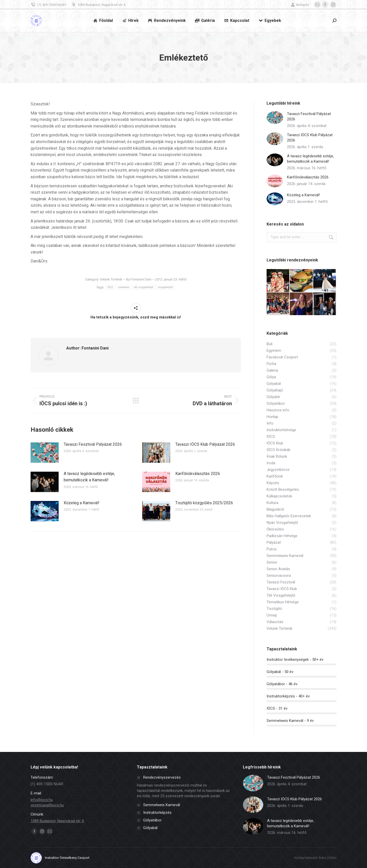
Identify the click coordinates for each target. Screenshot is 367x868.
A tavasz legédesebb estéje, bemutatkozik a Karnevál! (89, 477)
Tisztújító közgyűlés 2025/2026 (204, 503)
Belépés (300, 5)
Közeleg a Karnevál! (82, 503)
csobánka (123, 287)
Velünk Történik (111, 279)
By (139, 279)
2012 (110, 287)
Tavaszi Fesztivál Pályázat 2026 (93, 444)
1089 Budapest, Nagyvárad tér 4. (99, 5)
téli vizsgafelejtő (143, 287)
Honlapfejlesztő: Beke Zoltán (315, 858)
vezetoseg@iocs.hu (47, 805)
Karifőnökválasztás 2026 (198, 474)
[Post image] (45, 453)
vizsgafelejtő (165, 287)
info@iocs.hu (42, 800)
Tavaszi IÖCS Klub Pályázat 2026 (205, 444)
